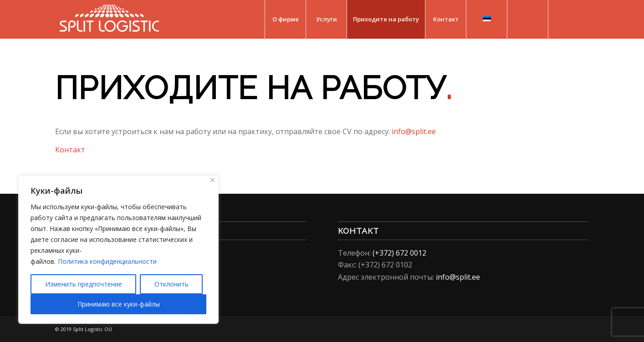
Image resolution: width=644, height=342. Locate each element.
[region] (118, 250)
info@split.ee (414, 131)
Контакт (70, 150)
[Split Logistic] (109, 19)
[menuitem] (285, 19)
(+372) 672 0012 (399, 253)
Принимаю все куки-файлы (119, 304)
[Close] (212, 180)
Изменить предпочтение (84, 284)
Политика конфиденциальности (107, 261)
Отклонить (171, 284)
